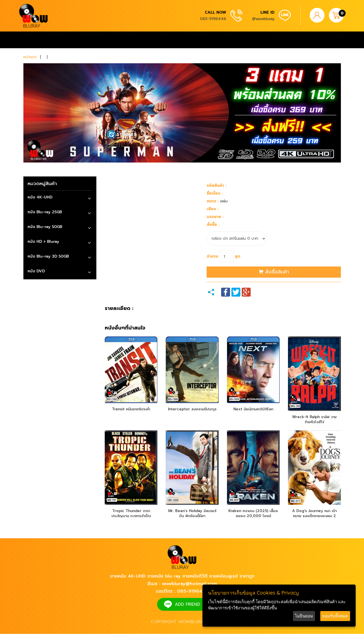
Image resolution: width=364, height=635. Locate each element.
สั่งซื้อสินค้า (274, 272)
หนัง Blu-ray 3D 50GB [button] (48, 256)
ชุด (238, 256)
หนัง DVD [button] (36, 271)
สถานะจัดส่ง (158, 40)
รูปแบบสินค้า (57, 40)
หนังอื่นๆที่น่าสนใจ (125, 328)
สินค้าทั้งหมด (91, 40)
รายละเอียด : (119, 309)
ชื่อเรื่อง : (215, 193)
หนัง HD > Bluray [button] (43, 242)
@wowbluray (263, 19)
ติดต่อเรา (230, 40)
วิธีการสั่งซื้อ (125, 40)
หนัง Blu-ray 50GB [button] (45, 227)
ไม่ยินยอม (304, 616)
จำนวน (212, 256)
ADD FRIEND (188, 605)
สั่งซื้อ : (213, 225)
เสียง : (213, 209)
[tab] (60, 198)
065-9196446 (213, 19)
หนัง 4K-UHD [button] (40, 197)
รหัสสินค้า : (217, 186)
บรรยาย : (215, 217)
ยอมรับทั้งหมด (335, 616)
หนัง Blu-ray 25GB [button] (45, 212)
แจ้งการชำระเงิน (196, 40)
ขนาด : (213, 201)
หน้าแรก (27, 40)
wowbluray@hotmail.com (189, 585)
